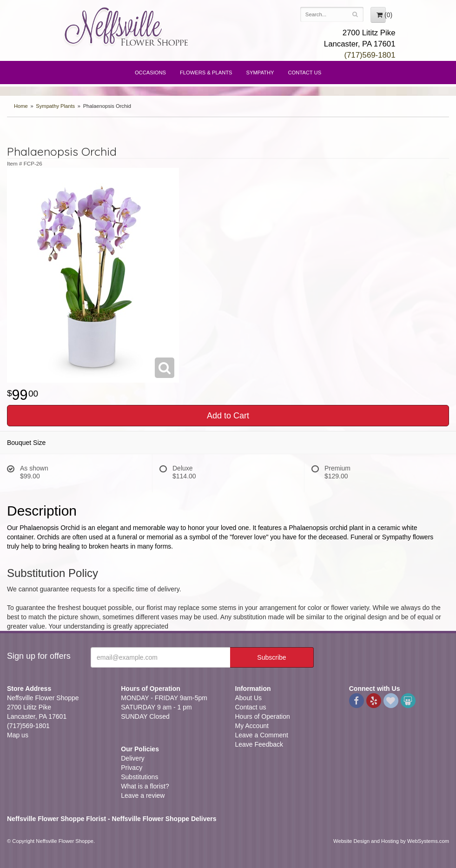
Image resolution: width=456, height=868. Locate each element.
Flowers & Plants (206, 73)
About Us (249, 698)
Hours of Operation (263, 716)
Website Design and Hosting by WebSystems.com (391, 841)
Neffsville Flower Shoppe (127, 27)
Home (21, 106)
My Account (252, 726)
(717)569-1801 (370, 55)
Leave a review (143, 795)
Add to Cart (228, 416)
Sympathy (260, 73)
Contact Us (304, 73)
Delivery (133, 758)
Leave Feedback (259, 744)
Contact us (251, 707)
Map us (18, 735)
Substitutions (139, 777)
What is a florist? (145, 786)
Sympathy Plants (55, 106)
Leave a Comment (262, 735)
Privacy (132, 768)
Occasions (150, 73)
